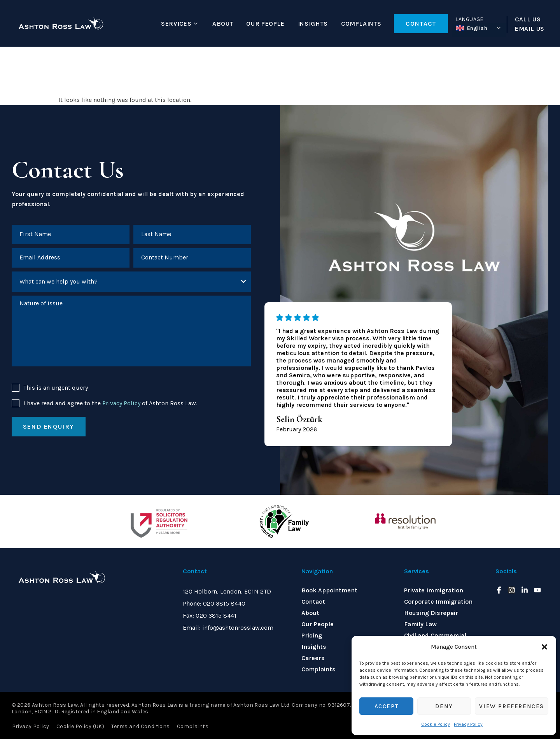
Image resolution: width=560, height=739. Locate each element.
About (223, 24)
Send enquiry (49, 427)
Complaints (361, 24)
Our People (265, 24)
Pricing (312, 635)
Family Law (420, 624)
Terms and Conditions (140, 726)
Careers (313, 658)
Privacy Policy (468, 724)
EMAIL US (530, 29)
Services (176, 24)
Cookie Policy (436, 724)
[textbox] (124, 282)
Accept (387, 706)
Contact (313, 602)
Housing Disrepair (431, 613)
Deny (444, 706)
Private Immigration (434, 590)
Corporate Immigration (438, 602)
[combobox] (131, 282)
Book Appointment (329, 590)
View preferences (512, 706)
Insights (313, 24)
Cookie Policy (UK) (80, 726)
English (472, 28)
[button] (544, 647)
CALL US (528, 19)
